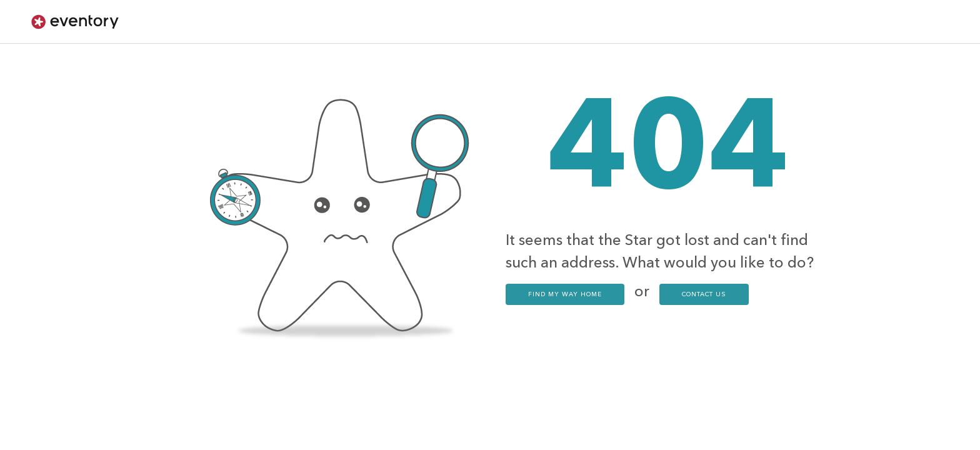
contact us (704, 294)
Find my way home (565, 294)
